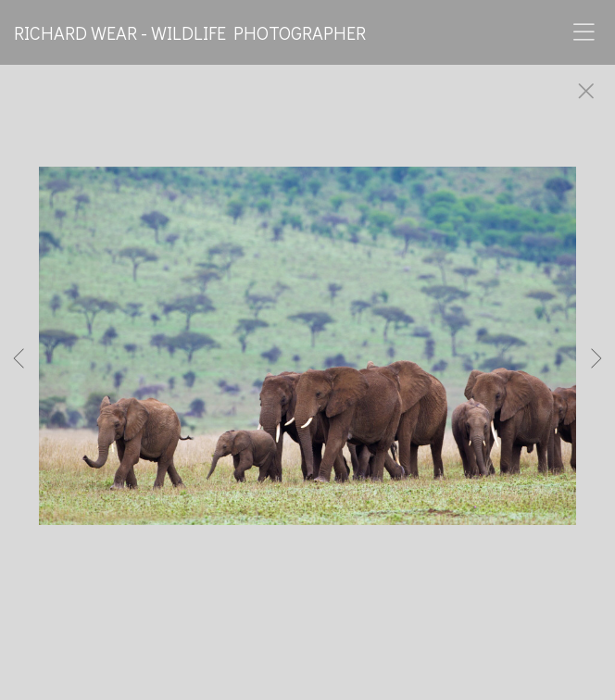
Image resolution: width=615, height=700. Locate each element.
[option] (307, 369)
